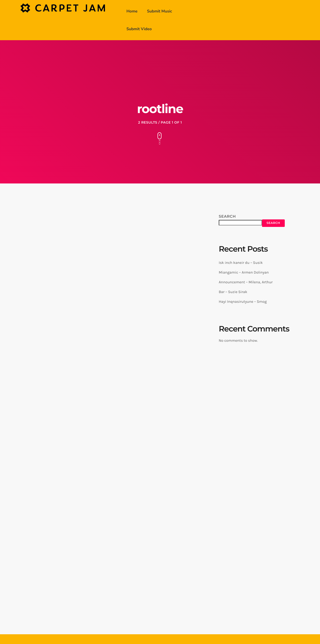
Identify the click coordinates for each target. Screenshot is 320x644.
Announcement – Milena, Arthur (246, 282)
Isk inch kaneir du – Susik (241, 263)
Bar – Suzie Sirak (233, 292)
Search (227, 216)
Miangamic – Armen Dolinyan (244, 272)
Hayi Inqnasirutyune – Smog (243, 302)
